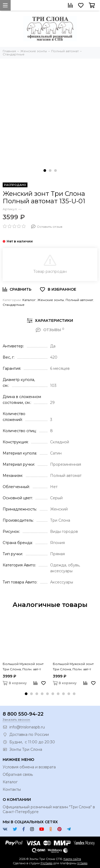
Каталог (29, 300)
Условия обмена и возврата (29, 767)
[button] (45, 171)
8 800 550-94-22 (23, 714)
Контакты (12, 789)
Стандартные (14, 305)
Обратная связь (18, 774)
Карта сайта (72, 859)
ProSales (47, 863)
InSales (82, 863)
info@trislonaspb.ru (27, 727)
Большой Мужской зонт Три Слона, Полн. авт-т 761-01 (23, 667)
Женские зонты (51, 300)
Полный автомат (79, 300)
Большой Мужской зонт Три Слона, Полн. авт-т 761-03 (73, 667)
